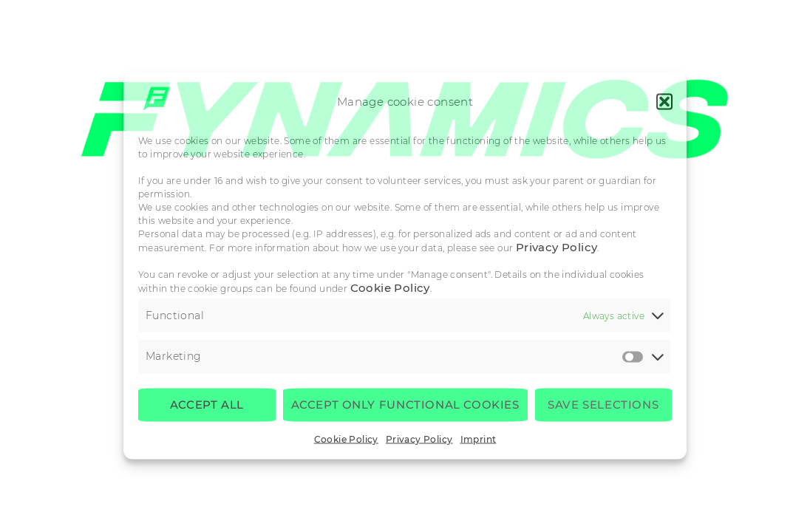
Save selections (603, 405)
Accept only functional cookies (405, 405)
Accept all (207, 405)
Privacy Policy (557, 246)
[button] (664, 101)
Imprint (479, 439)
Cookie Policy (390, 287)
